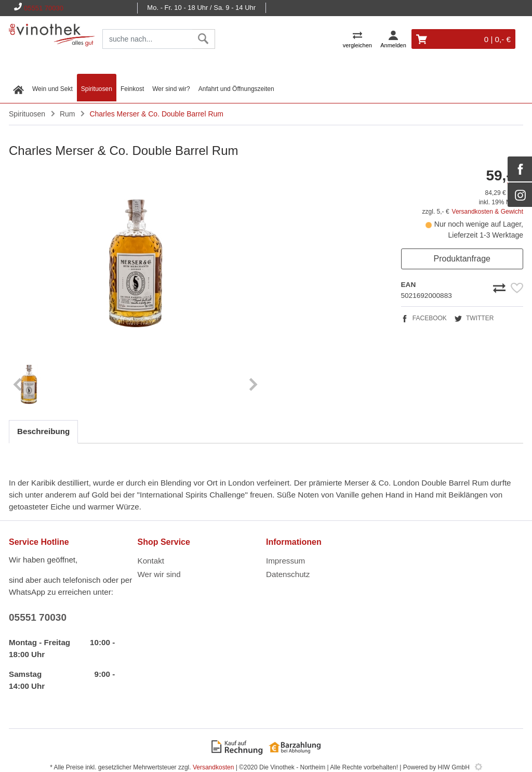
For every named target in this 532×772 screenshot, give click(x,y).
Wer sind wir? (171, 89)
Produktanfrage (462, 259)
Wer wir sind (159, 574)
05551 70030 (44, 8)
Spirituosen (97, 89)
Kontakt (151, 561)
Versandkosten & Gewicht (488, 212)
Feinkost (132, 89)
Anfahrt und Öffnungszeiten (236, 89)
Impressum (285, 561)
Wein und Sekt (52, 89)
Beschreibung (43, 431)
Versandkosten (213, 767)
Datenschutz (288, 574)
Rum (68, 114)
